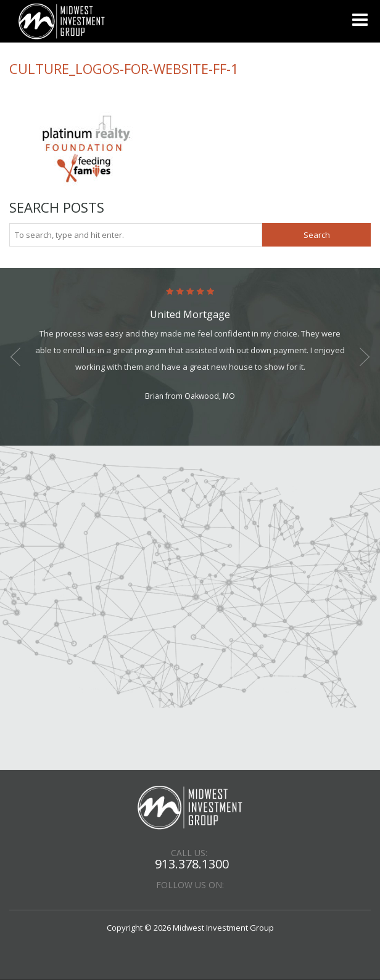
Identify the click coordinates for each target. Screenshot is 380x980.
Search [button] (317, 235)
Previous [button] (15, 357)
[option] (190, 345)
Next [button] (365, 357)
